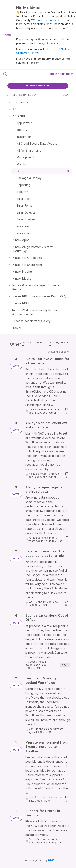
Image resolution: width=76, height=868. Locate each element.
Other (53, 413)
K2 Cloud (42, 413)
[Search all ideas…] (24, 74)
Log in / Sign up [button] (61, 74)
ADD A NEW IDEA (38, 86)
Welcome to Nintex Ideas (48, 20)
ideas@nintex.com (48, 43)
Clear (66, 95)
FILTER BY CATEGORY (22, 95)
